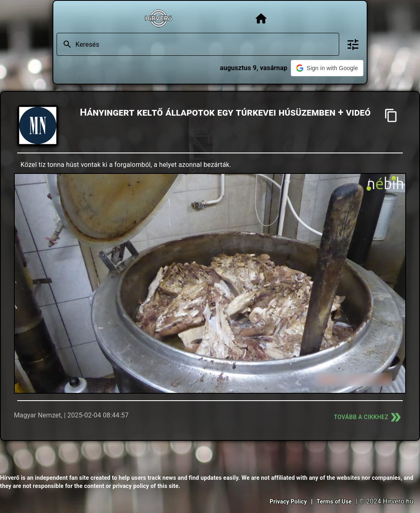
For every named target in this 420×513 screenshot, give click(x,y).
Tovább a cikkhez (368, 417)
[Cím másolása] (391, 115)
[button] (327, 68)
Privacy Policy (288, 502)
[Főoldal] (261, 19)
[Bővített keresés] (353, 44)
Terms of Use (334, 502)
